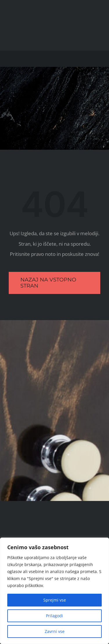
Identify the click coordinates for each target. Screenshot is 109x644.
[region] (54, 591)
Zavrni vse (55, 631)
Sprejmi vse (55, 600)
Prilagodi (54, 616)
